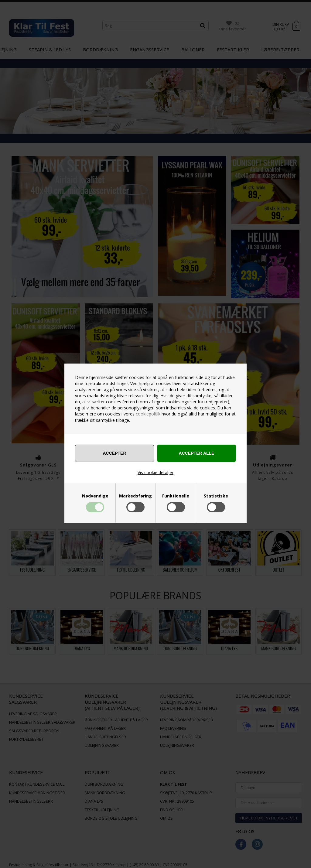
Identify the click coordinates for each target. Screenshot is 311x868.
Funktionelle (176, 496)
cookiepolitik (148, 414)
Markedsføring (135, 496)
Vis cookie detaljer (155, 472)
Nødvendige (95, 496)
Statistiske (216, 496)
